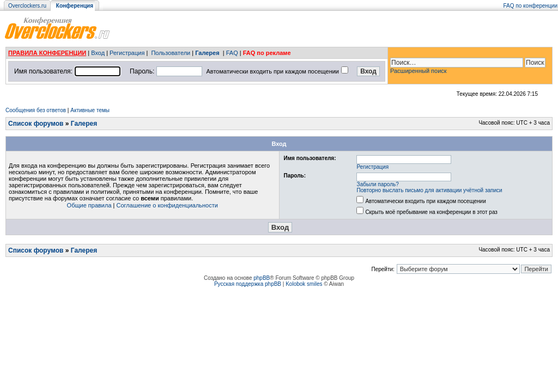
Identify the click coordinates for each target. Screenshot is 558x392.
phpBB (262, 278)
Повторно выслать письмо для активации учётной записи (430, 190)
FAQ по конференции (530, 6)
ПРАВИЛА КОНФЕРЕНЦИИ (47, 53)
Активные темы (90, 110)
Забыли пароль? (378, 184)
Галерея (207, 53)
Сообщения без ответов (36, 110)
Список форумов (36, 124)
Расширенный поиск (418, 71)
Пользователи (171, 53)
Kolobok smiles (304, 284)
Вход (98, 53)
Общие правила (89, 205)
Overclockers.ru (27, 6)
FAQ (232, 53)
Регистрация (127, 53)
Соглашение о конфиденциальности (167, 205)
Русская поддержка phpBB (248, 284)
